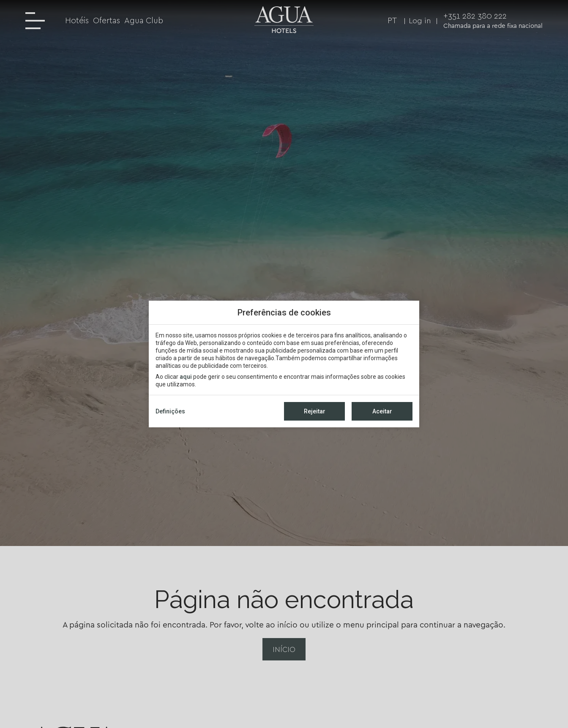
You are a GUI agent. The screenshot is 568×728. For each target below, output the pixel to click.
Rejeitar (315, 411)
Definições (170, 411)
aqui (186, 377)
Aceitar (382, 411)
